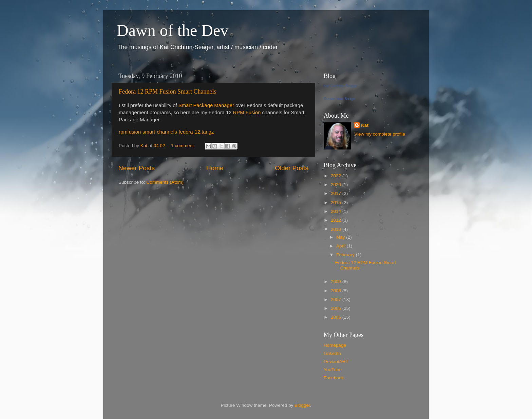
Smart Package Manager (206, 105)
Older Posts (292, 168)
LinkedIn (332, 353)
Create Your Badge (339, 99)
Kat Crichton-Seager (341, 86)
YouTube (333, 370)
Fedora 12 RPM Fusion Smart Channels (168, 92)
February (346, 255)
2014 (337, 211)
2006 (337, 308)
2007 (337, 300)
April (341, 246)
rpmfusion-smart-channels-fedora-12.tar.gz (166, 132)
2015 (337, 203)
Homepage (335, 345)
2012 (337, 220)
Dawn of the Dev (173, 30)
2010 (337, 229)
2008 (337, 291)
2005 (337, 317)
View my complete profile (380, 134)
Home (215, 168)
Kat (365, 125)
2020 (337, 185)
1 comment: (184, 146)
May (341, 237)
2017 (337, 193)
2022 (337, 176)
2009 (337, 282)
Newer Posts (137, 168)
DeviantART (336, 362)
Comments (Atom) (165, 182)
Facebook (334, 378)
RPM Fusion (247, 113)
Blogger (302, 405)
